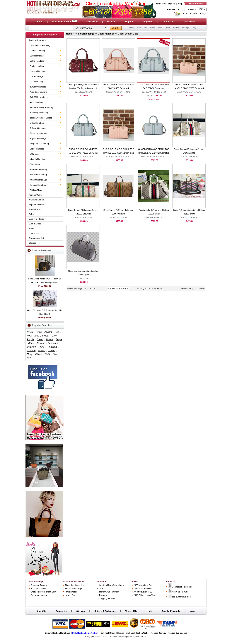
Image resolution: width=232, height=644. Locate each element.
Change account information (43, 592)
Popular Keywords (171, 611)
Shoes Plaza (35, 209)
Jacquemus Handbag (39, 144)
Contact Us (61, 611)
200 (95, 288)
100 (85, 288)
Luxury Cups (35, 224)
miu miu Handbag (37, 159)
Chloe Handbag (37, 123)
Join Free (160, 4)
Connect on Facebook (180, 587)
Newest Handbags (65, 22)
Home (40, 22)
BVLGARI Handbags (39, 97)
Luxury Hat (34, 233)
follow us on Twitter (179, 592)
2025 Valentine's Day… (144, 585)
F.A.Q (181, 9)
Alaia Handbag (36, 102)
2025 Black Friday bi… (144, 588)
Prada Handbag (37, 66)
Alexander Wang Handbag (41, 107)
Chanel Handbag (37, 51)
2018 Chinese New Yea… (145, 595)
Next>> (202, 288)
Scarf (31, 229)
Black (131, 28)
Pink (145, 28)
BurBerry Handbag (38, 87)
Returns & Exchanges (105, 611)
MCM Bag (34, 154)
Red (160, 28)
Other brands (35, 164)
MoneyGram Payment (109, 592)
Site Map (80, 611)
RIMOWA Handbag (38, 169)
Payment (148, 22)
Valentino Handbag (38, 175)
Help (180, 4)
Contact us (168, 22)
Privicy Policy (71, 592)
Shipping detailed (107, 598)
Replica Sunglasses (177, 633)
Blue (139, 28)
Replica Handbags (37, 40)
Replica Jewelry (36, 205)
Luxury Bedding (36, 219)
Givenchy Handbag (38, 133)
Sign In (171, 4)
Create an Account (39, 585)
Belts (31, 214)
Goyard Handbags (38, 138)
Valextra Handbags (38, 180)
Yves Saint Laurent (38, 92)
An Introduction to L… (143, 592)
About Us (41, 611)
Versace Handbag (38, 185)
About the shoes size (74, 585)
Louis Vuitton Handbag (40, 45)
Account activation (39, 588)
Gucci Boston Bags (128, 34)
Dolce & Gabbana (38, 128)
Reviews (171, 9)
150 (91, 288)
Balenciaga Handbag (39, 113)
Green (168, 28)
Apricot (176, 28)
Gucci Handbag (37, 56)
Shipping (129, 22)
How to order (196, 4)
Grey (194, 28)
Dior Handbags (36, 76)
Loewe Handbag (37, 149)
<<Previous (186, 288)
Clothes (32, 243)
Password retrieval (39, 595)
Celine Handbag (37, 61)
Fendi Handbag (36, 82)
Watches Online (36, 200)
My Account (189, 22)
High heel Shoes (108, 633)
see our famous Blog (179, 597)
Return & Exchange (74, 588)
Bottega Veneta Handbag (41, 118)
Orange (186, 28)
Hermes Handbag (37, 71)
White (153, 28)
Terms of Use (132, 611)
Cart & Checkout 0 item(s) (194, 14)
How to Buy (70, 595)
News (192, 611)
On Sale (111, 22)
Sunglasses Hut (36, 238)
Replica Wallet (35, 195)
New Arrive (92, 22)
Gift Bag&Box (36, 190)
